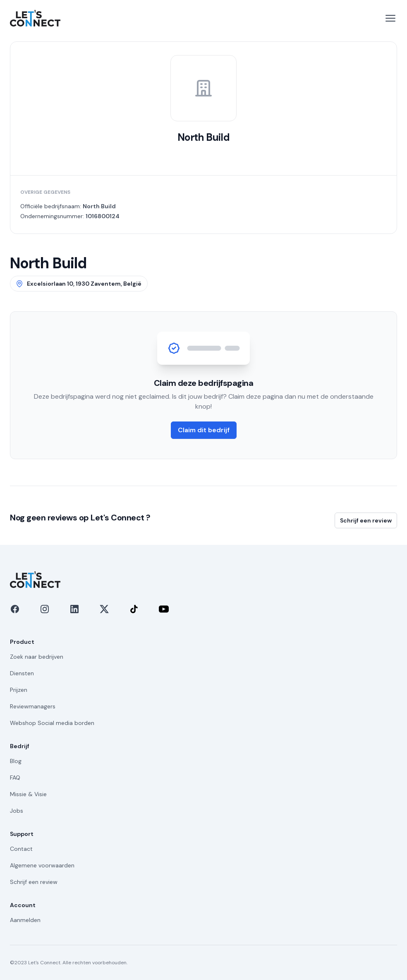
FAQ (15, 778)
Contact (21, 849)
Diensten (22, 673)
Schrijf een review (366, 520)
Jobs (17, 811)
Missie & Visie (28, 794)
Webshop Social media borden (52, 723)
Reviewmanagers (33, 706)
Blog (16, 761)
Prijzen (19, 690)
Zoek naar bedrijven (37, 657)
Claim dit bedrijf (204, 430)
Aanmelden (25, 920)
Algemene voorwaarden (42, 865)
